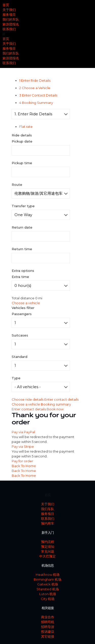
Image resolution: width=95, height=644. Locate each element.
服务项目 (9, 15)
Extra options (23, 271)
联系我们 (9, 29)
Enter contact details (61, 399)
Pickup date (22, 141)
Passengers (22, 314)
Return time (22, 249)
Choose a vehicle (26, 303)
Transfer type (23, 206)
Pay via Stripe (23, 446)
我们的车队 (11, 19)
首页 (6, 5)
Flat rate (26, 127)
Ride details (22, 135)
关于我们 (9, 10)
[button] (48, 34)
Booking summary (56, 404)
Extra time (20, 277)
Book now (55, 409)
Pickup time (22, 163)
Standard (20, 357)
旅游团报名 (11, 24)
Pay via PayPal (23, 432)
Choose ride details (28, 399)
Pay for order (22, 461)
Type (16, 378)
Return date (22, 227)
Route (17, 185)
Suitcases (20, 335)
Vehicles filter (23, 308)
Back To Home (24, 466)
